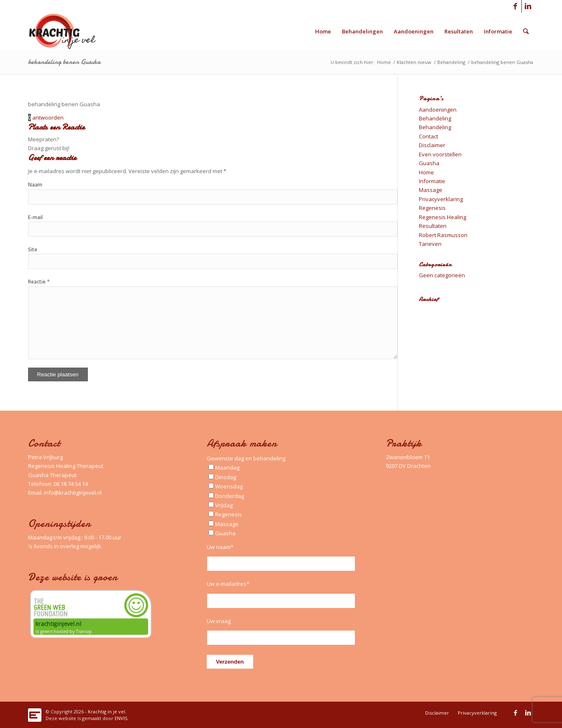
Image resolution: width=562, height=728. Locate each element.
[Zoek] (526, 31)
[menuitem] (323, 31)
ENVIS (121, 718)
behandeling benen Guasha (64, 62)
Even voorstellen (440, 154)
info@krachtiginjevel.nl (73, 493)
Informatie (432, 181)
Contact (429, 136)
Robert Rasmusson (443, 235)
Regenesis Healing (443, 217)
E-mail (35, 217)
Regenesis (432, 208)
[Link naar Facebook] (515, 6)
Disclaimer (432, 145)
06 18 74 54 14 (71, 484)
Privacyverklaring (441, 199)
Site (33, 249)
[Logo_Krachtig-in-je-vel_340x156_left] (69, 31)
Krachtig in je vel (106, 711)
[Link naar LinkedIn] (528, 6)
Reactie (39, 282)
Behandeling (435, 118)
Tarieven (430, 244)
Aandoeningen (438, 110)
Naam (35, 185)
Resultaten (433, 226)
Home (426, 172)
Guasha (429, 163)
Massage (431, 190)
